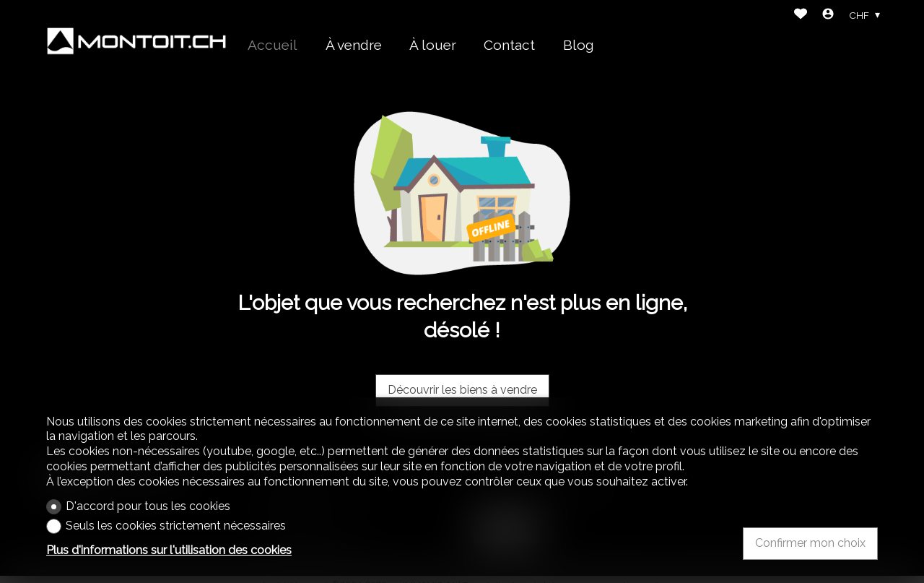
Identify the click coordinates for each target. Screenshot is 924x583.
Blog (579, 45)
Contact (509, 45)
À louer (433, 45)
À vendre (354, 45)
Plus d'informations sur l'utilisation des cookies (169, 550)
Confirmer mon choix (810, 543)
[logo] (136, 41)
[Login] (828, 16)
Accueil (273, 45)
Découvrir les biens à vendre (462, 390)
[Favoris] (801, 16)
